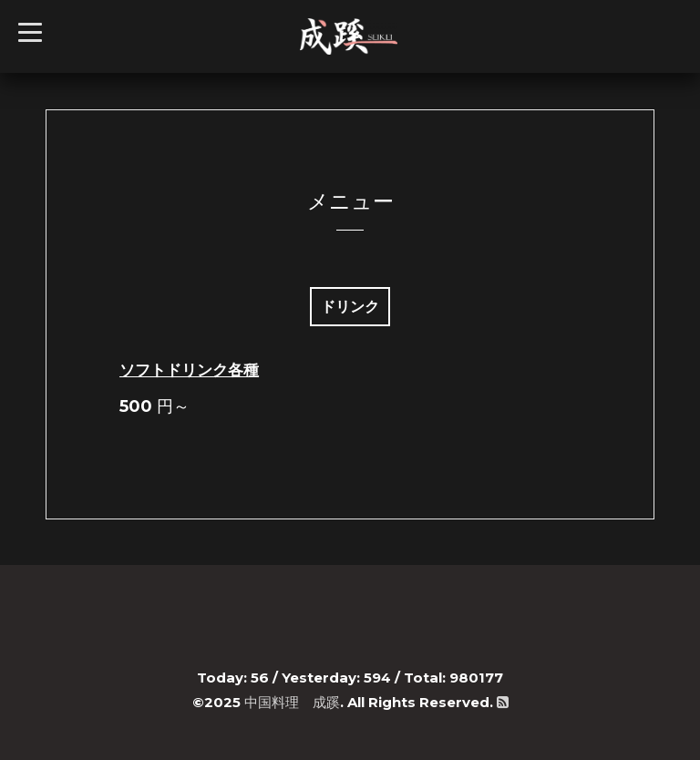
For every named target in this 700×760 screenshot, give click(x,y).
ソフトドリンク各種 (189, 370)
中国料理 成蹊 (292, 702)
